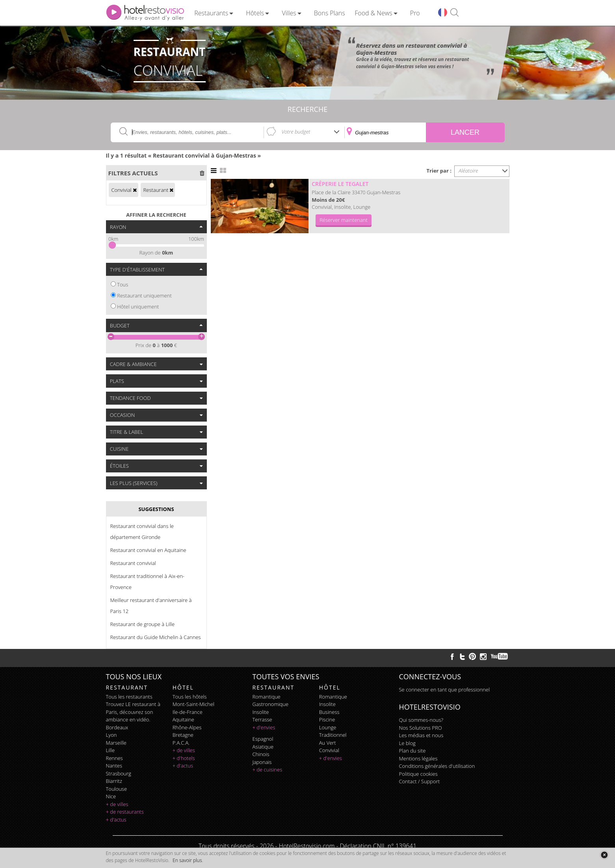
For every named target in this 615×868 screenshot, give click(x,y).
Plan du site (412, 751)
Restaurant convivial (133, 563)
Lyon (111, 735)
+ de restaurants (125, 812)
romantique (267, 697)
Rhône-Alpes (187, 727)
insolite (261, 712)
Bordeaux (117, 727)
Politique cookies (418, 774)
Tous (123, 284)
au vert (328, 743)
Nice (111, 796)
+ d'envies (264, 727)
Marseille (116, 743)
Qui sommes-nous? (421, 720)
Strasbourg (119, 773)
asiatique (263, 747)
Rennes (114, 758)
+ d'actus (116, 820)
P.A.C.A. (181, 743)
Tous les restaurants (129, 697)
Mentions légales (418, 758)
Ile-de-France (188, 712)
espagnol (263, 739)
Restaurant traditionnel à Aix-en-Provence (148, 582)
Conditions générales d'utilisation (437, 766)
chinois (261, 754)
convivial (329, 750)
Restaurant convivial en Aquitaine (148, 550)
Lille (111, 750)
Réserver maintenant (344, 220)
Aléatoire (468, 171)
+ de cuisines (268, 769)
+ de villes (117, 804)
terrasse (262, 719)
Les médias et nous (421, 735)
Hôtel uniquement (138, 307)
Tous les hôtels (190, 697)
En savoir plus (187, 860)
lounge (328, 727)
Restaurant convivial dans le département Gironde (142, 532)
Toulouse (117, 789)
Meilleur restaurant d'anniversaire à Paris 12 (151, 606)
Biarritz (114, 781)
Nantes (114, 766)
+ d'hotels (184, 758)
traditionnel (333, 735)
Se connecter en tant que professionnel (444, 690)
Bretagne (183, 735)
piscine (327, 719)
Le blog (407, 743)
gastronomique (271, 704)
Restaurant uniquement (144, 296)
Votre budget (296, 132)
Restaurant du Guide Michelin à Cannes (156, 637)
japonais (262, 762)
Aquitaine (183, 719)
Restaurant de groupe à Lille (143, 624)
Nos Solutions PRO (421, 728)
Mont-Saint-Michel (193, 704)
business (329, 712)
